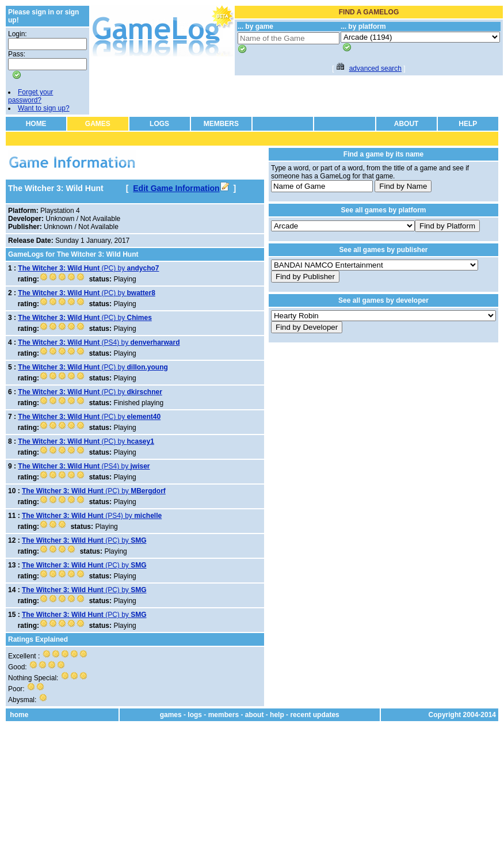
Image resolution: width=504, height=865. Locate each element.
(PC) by (88, 268)
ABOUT (406, 124)
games (171, 715)
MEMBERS (221, 124)
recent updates (314, 715)
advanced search (375, 68)
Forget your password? (30, 96)
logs (195, 715)
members (224, 715)
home (19, 715)
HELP (468, 124)
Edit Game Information (181, 188)
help (277, 715)
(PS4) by (99, 342)
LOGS (159, 124)
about (255, 715)
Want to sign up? (44, 108)
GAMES (98, 124)
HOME (36, 124)
